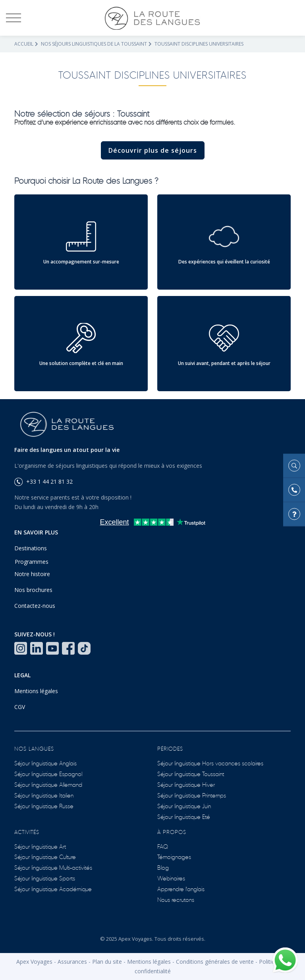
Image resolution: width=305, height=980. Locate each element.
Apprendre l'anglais (181, 889)
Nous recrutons (176, 899)
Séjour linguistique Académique (53, 889)
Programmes (32, 562)
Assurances (72, 962)
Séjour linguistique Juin (184, 806)
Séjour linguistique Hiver (186, 784)
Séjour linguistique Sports (45, 878)
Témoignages (174, 856)
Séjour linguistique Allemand (48, 784)
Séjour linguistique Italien (44, 795)
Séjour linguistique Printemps (192, 795)
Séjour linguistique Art (40, 846)
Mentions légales (36, 691)
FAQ (163, 846)
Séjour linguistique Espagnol (48, 773)
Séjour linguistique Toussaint (191, 773)
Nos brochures (33, 590)
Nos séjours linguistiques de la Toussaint (94, 44)
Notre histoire (32, 574)
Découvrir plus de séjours (153, 150)
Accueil (24, 44)
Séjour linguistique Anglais (45, 763)
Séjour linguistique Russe (44, 806)
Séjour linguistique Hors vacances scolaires (210, 763)
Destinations (31, 548)
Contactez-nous (35, 606)
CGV (20, 707)
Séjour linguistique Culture (45, 856)
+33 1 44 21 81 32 (43, 481)
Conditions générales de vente (215, 962)
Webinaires (171, 878)
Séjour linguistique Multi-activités (53, 867)
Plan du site (107, 962)
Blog (163, 867)
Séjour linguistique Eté (184, 816)
